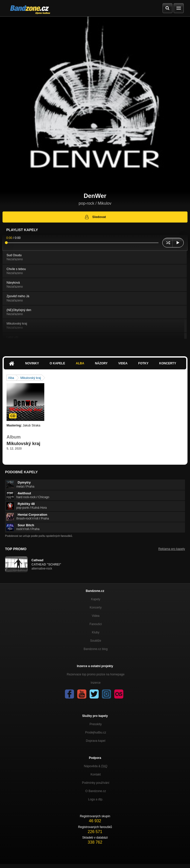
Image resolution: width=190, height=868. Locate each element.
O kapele (57, 363)
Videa (123, 363)
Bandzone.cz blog (96, 649)
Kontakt (96, 774)
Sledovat (95, 217)
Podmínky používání (96, 783)
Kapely (96, 599)
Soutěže (96, 641)
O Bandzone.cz (96, 791)
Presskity (96, 724)
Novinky (32, 363)
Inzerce (96, 683)
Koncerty (168, 363)
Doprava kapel (96, 741)
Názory (101, 363)
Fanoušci (96, 624)
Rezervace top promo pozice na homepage (96, 674)
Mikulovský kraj (31, 378)
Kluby (96, 632)
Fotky (143, 363)
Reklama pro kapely (172, 549)
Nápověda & (96, 766)
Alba (80, 363)
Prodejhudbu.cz (96, 732)
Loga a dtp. (96, 799)
